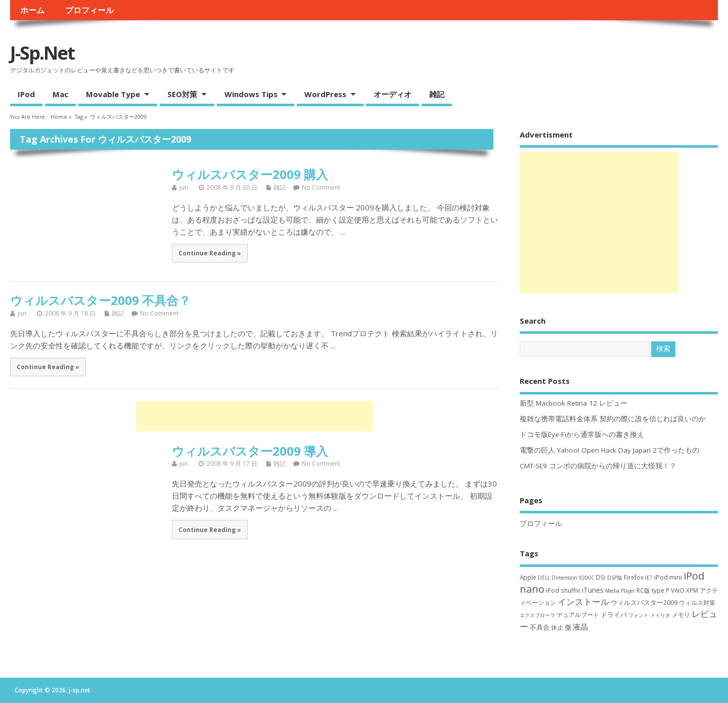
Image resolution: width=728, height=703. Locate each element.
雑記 (437, 94)
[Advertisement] (254, 416)
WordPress (326, 95)
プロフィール (89, 10)
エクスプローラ (537, 615)
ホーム (32, 10)
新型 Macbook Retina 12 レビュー (574, 403)
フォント (639, 615)
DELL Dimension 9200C (566, 578)
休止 (557, 627)
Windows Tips (252, 95)
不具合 (540, 627)
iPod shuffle (563, 590)
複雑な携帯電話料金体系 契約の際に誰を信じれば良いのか (613, 419)
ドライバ (614, 614)
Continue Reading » (210, 253)
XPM (692, 590)
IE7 (649, 578)
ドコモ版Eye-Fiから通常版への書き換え (582, 434)
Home (59, 117)
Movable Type (114, 95)
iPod (26, 94)
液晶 (580, 627)
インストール (583, 602)
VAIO (678, 590)
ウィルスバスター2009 (644, 602)
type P (661, 590)
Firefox (634, 577)
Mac (60, 94)
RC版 (643, 590)
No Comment (321, 187)
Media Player (620, 591)
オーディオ (393, 94)
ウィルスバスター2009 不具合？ (100, 300)
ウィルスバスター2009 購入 (250, 174)
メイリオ (660, 615)
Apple (528, 577)
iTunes (593, 590)
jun (184, 187)
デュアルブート (578, 615)
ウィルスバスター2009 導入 (250, 451)
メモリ (681, 615)
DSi (601, 577)
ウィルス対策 (697, 603)
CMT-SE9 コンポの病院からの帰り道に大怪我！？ (598, 466)
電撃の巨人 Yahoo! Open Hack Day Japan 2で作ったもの (609, 450)
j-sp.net (42, 53)
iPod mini (668, 577)
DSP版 (615, 578)
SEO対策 (183, 95)
